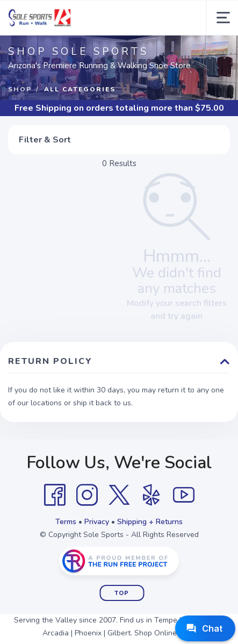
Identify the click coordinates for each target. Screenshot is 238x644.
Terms (66, 522)
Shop (20, 89)
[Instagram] (87, 495)
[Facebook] (55, 495)
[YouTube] (184, 495)
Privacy (97, 522)
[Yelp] (152, 495)
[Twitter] (119, 495)
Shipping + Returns (150, 522)
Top (122, 593)
